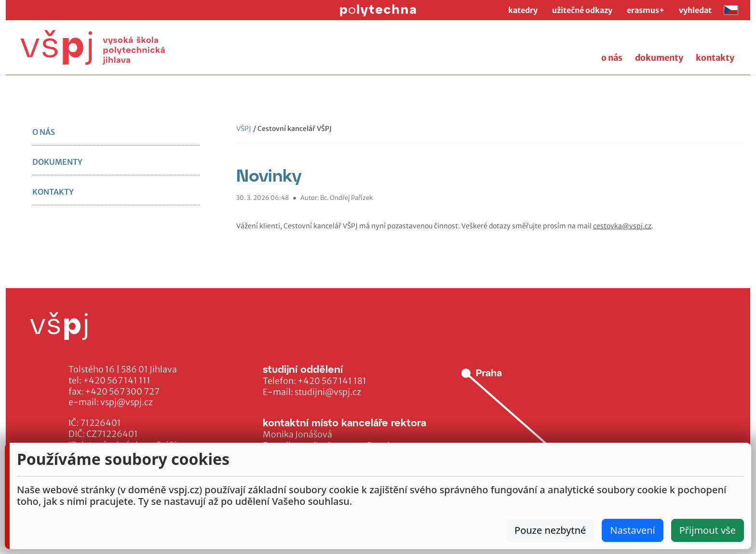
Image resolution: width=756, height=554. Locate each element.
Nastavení (632, 530)
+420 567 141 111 (117, 381)
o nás (612, 58)
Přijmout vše (708, 530)
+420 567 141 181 (332, 381)
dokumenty (659, 58)
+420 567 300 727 (122, 392)
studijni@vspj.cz (328, 392)
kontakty (715, 58)
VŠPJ (244, 129)
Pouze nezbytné (550, 530)
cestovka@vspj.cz (622, 226)
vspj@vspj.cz (127, 402)
